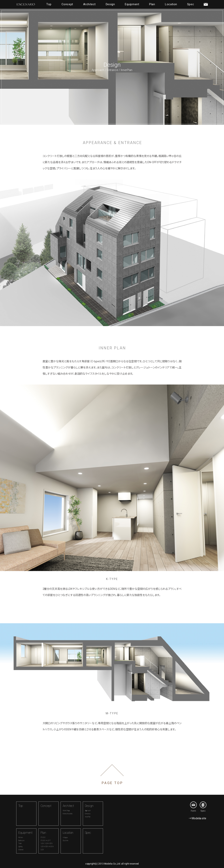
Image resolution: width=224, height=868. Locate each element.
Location (171, 4)
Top (49, 4)
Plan (152, 4)
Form (193, 807)
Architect (89, 4)
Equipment (132, 4)
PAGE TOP (112, 783)
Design (110, 4)
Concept (67, 4)
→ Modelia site (197, 818)
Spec (191, 4)
